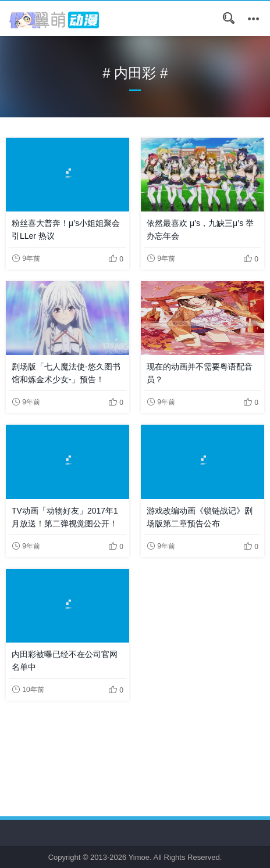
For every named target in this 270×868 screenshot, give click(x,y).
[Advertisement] (135, 748)
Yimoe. (140, 857)
